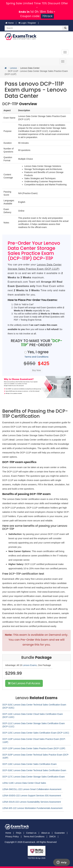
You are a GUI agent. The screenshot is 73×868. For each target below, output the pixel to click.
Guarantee (60, 833)
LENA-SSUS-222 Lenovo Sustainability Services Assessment (32, 802)
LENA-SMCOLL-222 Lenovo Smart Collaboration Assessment (32, 789)
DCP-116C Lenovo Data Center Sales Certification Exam (30, 764)
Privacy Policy (12, 837)
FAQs (19, 833)
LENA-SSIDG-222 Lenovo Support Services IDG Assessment (32, 796)
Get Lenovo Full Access (24, 683)
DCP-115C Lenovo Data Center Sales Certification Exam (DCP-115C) (36, 733)
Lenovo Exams (30, 665)
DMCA (52, 837)
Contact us (31, 833)
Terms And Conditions (34, 837)
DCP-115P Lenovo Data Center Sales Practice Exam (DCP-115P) (34, 748)
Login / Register (27, 23)
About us (45, 833)
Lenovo (13, 68)
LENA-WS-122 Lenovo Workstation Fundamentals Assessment (32, 808)
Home (10, 23)
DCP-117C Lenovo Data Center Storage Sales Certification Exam (34, 777)
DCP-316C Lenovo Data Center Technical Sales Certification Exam (34, 770)
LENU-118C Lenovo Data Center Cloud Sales (24, 783)
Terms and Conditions (36, 357)
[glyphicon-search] (65, 28)
